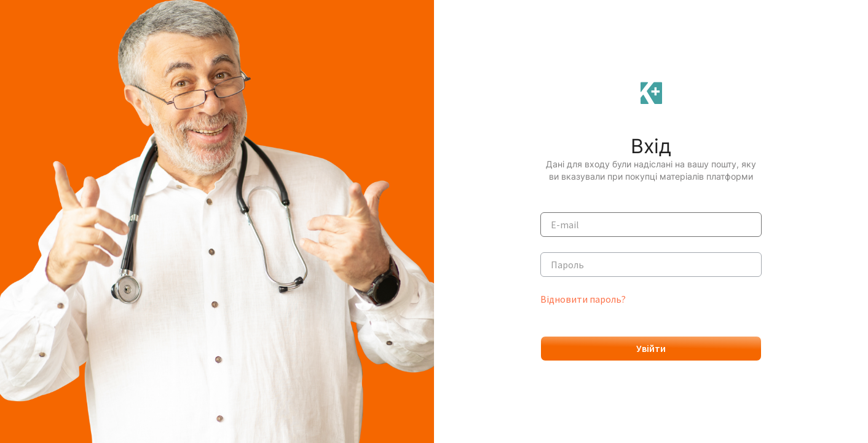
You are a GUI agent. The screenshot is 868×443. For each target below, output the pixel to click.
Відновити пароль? (583, 299)
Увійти (651, 348)
